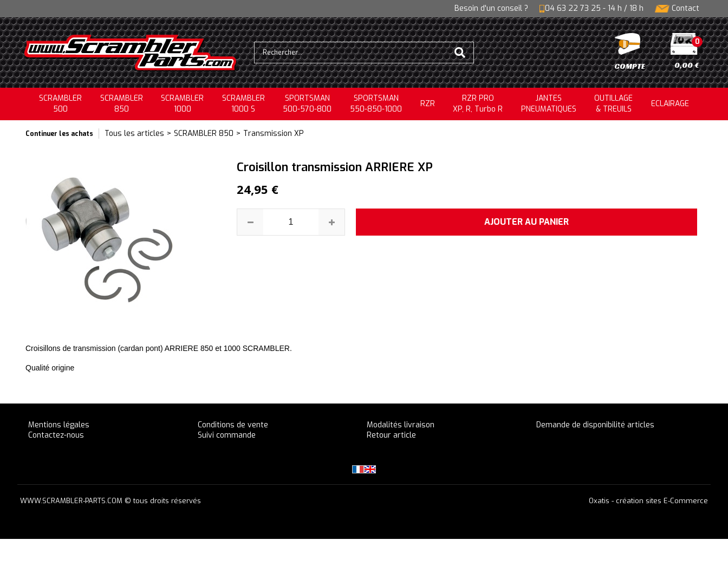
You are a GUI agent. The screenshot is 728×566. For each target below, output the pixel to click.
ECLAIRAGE (670, 104)
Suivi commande (227, 435)
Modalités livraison (401, 425)
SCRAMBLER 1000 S (243, 104)
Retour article (391, 435)
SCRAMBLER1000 (182, 104)
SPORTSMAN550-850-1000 (376, 104)
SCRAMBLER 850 (204, 134)
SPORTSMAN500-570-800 (307, 104)
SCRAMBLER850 (122, 104)
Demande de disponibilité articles (595, 425)
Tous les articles (134, 134)
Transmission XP (274, 134)
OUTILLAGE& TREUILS (613, 104)
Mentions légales (59, 425)
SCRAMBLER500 (60, 104)
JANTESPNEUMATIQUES (549, 104)
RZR (428, 104)
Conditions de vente (233, 425)
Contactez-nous (56, 435)
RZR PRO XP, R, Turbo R (478, 104)
